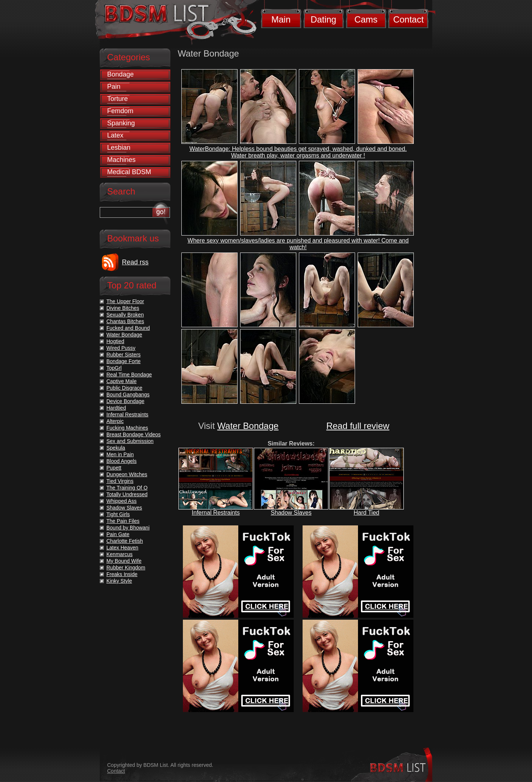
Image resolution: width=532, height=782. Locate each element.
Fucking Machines (127, 428)
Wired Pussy (121, 348)
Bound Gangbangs (128, 395)
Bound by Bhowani (128, 528)
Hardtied (116, 408)
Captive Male (122, 381)
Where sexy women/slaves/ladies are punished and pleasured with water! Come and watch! (298, 244)
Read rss (135, 262)
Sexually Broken (125, 315)
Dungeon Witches (127, 474)
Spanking (121, 123)
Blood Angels (122, 461)
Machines (121, 160)
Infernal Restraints (216, 513)
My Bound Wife (124, 561)
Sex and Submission (130, 441)
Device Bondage (125, 401)
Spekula (116, 448)
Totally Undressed (127, 494)
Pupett (114, 468)
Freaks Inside (122, 574)
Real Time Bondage (129, 375)
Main (281, 19)
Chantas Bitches (125, 321)
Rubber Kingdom (126, 568)
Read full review (358, 426)
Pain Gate (118, 534)
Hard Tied (366, 513)
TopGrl (114, 368)
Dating (323, 19)
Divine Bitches (123, 308)
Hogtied (115, 341)
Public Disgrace (124, 388)
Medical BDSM (129, 172)
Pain (114, 87)
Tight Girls (118, 514)
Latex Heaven (122, 548)
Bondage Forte (124, 361)
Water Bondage (248, 426)
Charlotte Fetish (125, 541)
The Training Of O (127, 488)
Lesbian (119, 148)
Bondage (120, 74)
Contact (408, 19)
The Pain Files (123, 521)
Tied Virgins (120, 481)
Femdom (120, 111)
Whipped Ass (122, 501)
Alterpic (115, 421)
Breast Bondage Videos (134, 434)
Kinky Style (119, 581)
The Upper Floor (125, 301)
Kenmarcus (120, 554)
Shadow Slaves (291, 513)
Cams (366, 19)
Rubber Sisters (124, 355)
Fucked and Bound (128, 328)
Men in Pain (120, 454)
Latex (115, 135)
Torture (117, 99)
